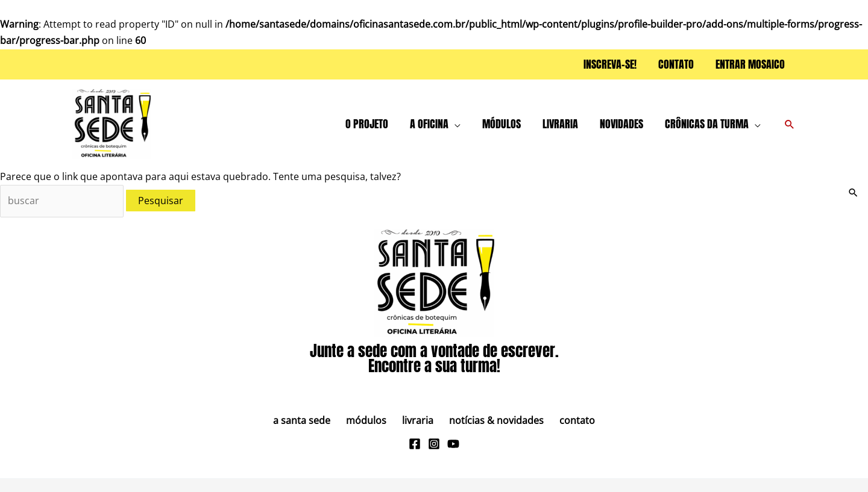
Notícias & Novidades (490, 420)
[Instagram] (434, 444)
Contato (565, 420)
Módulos (372, 420)
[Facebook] (415, 444)
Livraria (418, 420)
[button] (454, 124)
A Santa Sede (314, 420)
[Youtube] (453, 444)
